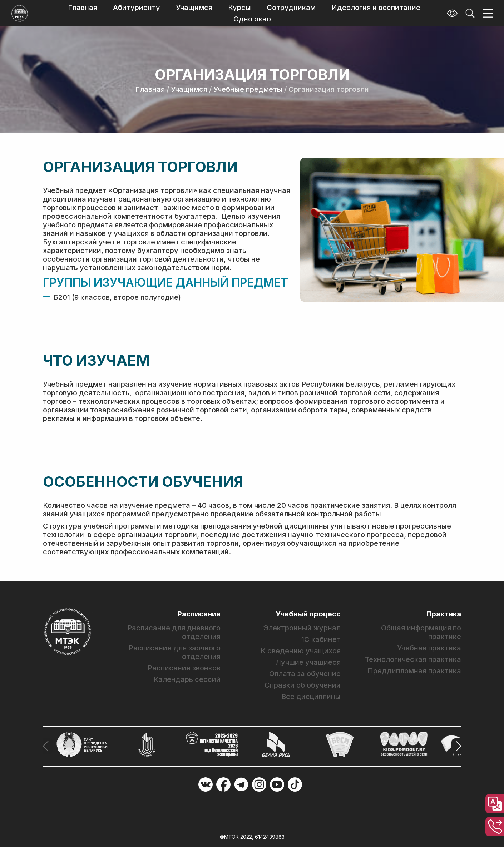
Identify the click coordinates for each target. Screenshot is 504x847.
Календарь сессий (187, 679)
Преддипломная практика (414, 671)
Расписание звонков (184, 668)
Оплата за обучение (305, 674)
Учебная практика (429, 648)
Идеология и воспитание (376, 8)
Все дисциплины (311, 697)
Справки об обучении (303, 685)
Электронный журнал (302, 628)
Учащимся (194, 8)
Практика (444, 614)
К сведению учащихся (301, 651)
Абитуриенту (137, 8)
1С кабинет (321, 639)
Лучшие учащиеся (308, 662)
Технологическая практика (413, 659)
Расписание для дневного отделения (174, 632)
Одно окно (252, 19)
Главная (83, 8)
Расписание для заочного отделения (175, 652)
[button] (456, 746)
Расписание (199, 614)
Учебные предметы (248, 89)
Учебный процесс (308, 614)
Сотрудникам (291, 8)
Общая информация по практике (421, 632)
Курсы (239, 8)
